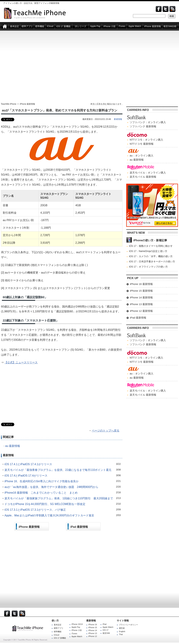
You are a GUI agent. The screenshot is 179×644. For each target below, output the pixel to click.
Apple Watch (77, 636)
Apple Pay (76, 627)
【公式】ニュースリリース (21, 362)
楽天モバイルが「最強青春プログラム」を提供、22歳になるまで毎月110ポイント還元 (58, 470)
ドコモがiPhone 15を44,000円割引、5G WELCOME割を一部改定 (45, 504)
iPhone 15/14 (77, 624)
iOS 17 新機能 (60, 638)
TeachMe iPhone (9, 104)
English (122, 631)
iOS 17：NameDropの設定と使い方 (148, 251)
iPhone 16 (93, 625)
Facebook (159, 9)
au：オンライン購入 (141, 155)
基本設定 (58, 625)
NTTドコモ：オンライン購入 (146, 140)
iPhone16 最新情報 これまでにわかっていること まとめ (41, 493)
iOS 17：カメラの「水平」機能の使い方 (151, 256)
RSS (22, 613)
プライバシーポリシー (128, 625)
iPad (105, 624)
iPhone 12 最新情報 (141, 311)
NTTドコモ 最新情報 (142, 144)
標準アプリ (59, 628)
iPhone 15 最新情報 (141, 291)
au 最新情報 (13, 446)
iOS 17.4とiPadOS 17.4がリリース (26, 476)
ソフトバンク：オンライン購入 (148, 122)
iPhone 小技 (77, 630)
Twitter (166, 9)
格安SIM (106, 633)
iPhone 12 (93, 636)
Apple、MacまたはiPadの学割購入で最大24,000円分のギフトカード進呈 (49, 515)
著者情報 (118, 119)
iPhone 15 (93, 627)
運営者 (122, 628)
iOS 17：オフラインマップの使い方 (148, 267)
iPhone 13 (93, 633)
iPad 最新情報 (138, 318)
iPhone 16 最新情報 (141, 284)
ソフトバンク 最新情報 (143, 126)
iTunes (74, 633)
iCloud (56, 635)
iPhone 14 (93, 630)
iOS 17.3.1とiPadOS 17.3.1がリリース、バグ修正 (35, 510)
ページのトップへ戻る (106, 431)
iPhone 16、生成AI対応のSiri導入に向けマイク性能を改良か (42, 481)
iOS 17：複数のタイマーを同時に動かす (151, 246)
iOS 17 (106, 630)
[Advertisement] (32, 67)
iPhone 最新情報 (28, 104)
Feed (172, 9)
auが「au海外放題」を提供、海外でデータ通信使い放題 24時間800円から (51, 487)
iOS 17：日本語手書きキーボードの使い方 (152, 261)
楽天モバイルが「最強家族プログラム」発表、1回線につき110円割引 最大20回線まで (59, 498)
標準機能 (58, 632)
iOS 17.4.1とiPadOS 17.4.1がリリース (28, 464)
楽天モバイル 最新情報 (143, 177)
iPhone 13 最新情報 (141, 304)
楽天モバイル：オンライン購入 (148, 173)
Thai (121, 634)
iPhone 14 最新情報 (141, 297)
